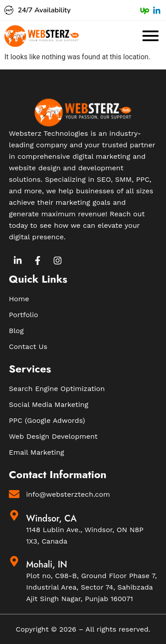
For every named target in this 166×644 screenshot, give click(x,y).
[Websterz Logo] (42, 36)
